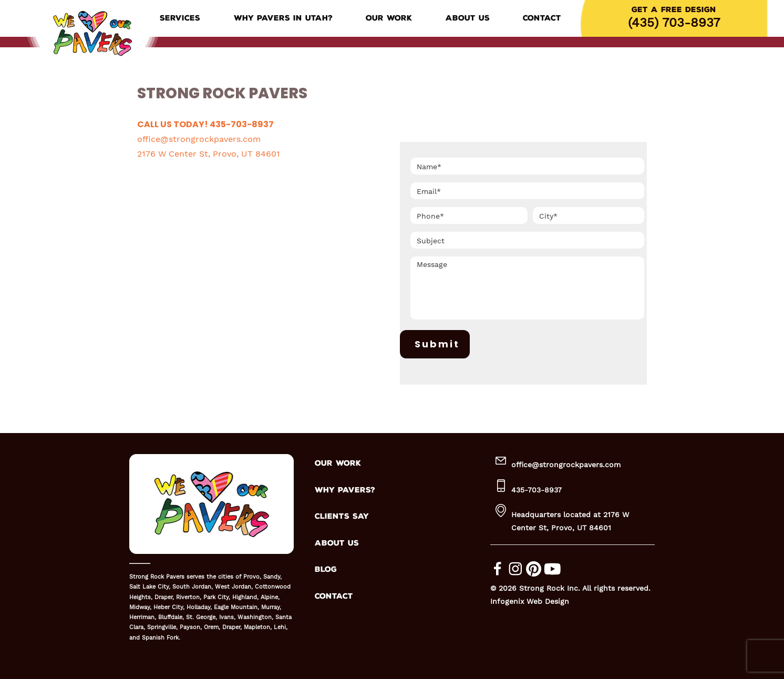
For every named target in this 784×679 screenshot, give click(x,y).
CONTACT (334, 596)
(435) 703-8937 (674, 23)
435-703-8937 (537, 490)
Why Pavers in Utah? (283, 18)
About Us (468, 18)
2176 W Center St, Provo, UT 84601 (209, 154)
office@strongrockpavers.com (199, 139)
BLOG (326, 569)
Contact (542, 18)
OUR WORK (338, 463)
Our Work (389, 18)
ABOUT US (337, 543)
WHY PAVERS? (345, 490)
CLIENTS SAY (342, 516)
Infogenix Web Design (530, 601)
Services (180, 18)
